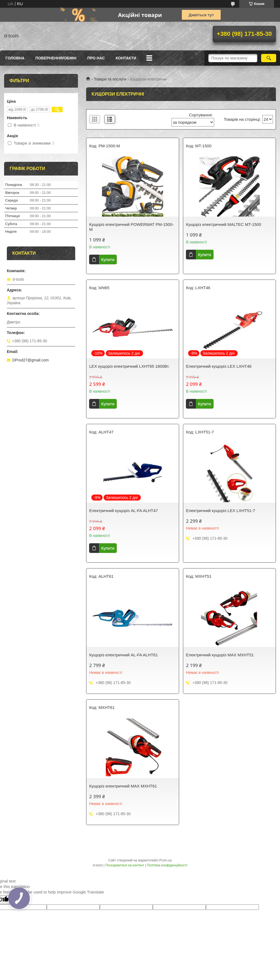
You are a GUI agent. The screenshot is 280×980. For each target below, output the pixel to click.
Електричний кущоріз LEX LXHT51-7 (221, 511)
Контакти (126, 58)
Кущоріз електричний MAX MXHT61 (123, 786)
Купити (108, 259)
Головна (15, 58)
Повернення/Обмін (56, 58)
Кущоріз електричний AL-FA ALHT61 (123, 655)
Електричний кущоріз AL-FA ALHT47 (123, 511)
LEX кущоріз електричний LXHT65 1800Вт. (129, 366)
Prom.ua (166, 860)
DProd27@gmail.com (30, 360)
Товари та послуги (110, 79)
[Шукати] (269, 58)
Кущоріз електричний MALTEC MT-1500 (224, 224)
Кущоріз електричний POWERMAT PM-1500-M (131, 227)
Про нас (96, 58)
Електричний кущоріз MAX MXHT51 (220, 655)
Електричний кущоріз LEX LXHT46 (219, 366)
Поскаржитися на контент (125, 865)
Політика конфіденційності (167, 865)
